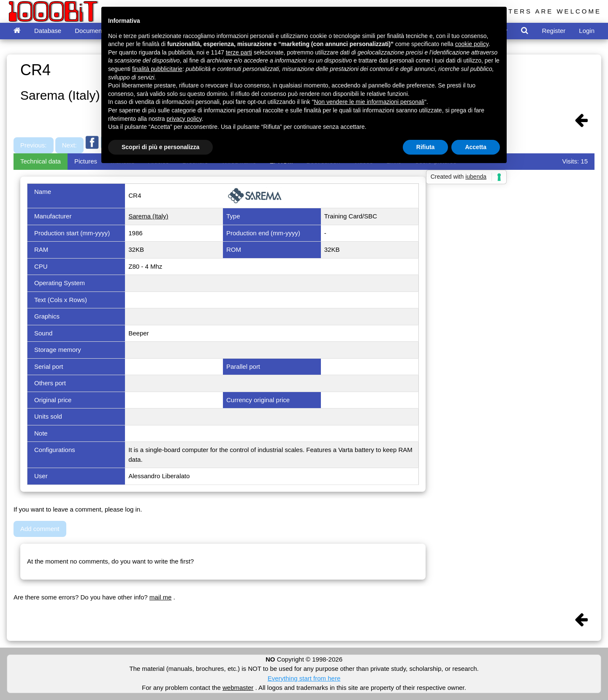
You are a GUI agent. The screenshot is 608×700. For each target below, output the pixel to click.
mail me (161, 597)
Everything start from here (304, 678)
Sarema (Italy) (148, 216)
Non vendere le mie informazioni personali (369, 102)
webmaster (238, 688)
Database (48, 31)
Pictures (86, 161)
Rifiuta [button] (426, 147)
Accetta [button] (476, 147)
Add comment (40, 529)
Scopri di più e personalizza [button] (160, 147)
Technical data (41, 161)
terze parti (239, 52)
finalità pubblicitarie (157, 69)
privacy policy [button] (184, 119)
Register (554, 31)
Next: (69, 145)
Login (587, 31)
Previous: (34, 145)
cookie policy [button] (472, 44)
